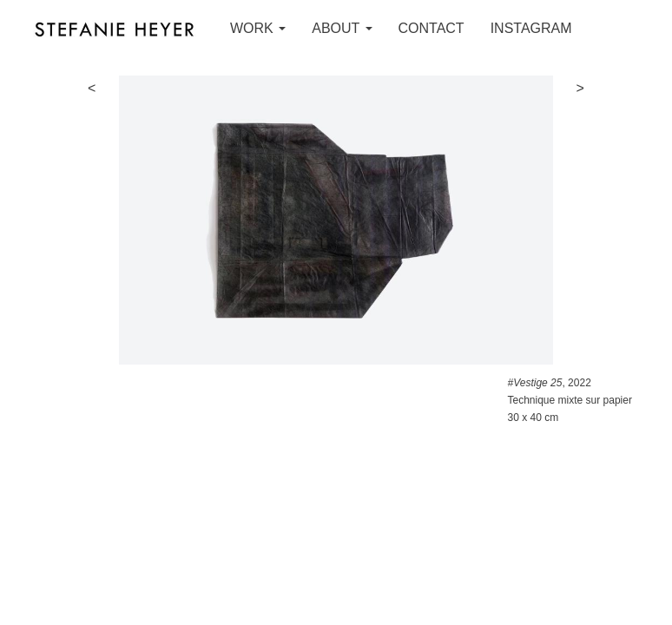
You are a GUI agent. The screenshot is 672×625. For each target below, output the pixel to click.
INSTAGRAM (531, 28)
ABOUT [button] (342, 28)
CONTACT (432, 28)
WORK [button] (258, 28)
